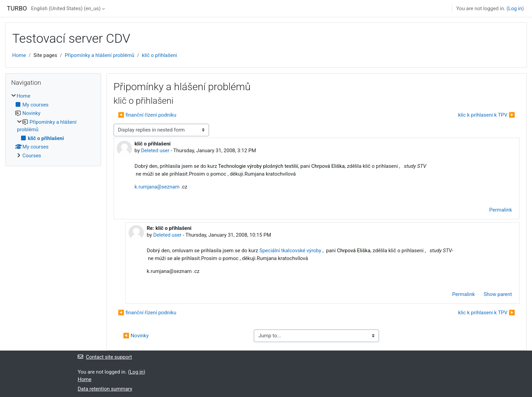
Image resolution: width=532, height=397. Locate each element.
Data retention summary (105, 389)
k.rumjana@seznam (157, 187)
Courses (32, 156)
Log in (515, 8)
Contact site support (105, 357)
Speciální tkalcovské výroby (290, 251)
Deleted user (155, 151)
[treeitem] (53, 126)
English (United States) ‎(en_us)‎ (66, 8)
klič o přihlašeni (159, 55)
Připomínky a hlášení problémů (100, 55)
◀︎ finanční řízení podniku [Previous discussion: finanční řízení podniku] (147, 115)
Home (19, 55)
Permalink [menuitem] (501, 210)
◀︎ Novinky (136, 336)
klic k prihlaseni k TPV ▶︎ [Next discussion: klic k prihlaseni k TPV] (487, 115)
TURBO (17, 8)
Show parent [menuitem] (498, 294)
